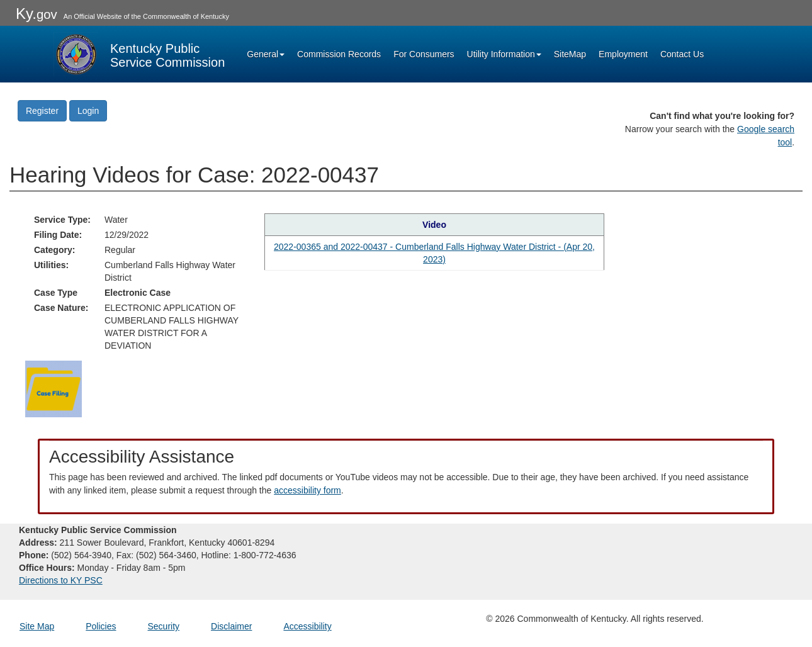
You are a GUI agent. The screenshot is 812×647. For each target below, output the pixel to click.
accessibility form (307, 490)
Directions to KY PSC (61, 580)
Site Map (37, 626)
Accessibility (307, 626)
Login (88, 111)
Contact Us (682, 54)
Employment (623, 54)
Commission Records (339, 54)
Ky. (37, 14)
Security (164, 626)
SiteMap (570, 54)
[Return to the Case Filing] (54, 388)
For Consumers (424, 54)
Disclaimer (231, 626)
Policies (101, 626)
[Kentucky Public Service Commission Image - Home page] (139, 54)
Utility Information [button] (504, 54)
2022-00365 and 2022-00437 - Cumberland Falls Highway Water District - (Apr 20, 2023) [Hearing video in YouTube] (434, 253)
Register (42, 111)
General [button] (266, 54)
